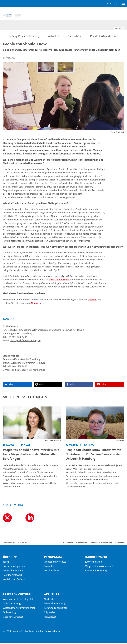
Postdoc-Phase (52, 572)
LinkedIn (92, 301)
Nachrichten (51, 600)
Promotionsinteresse (55, 563)
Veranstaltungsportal (55, 609)
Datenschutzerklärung (102, 544)
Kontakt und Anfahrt (14, 581)
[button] (108, 3)
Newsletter (37, 304)
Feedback (69, 544)
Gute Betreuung (12, 605)
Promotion (50, 567)
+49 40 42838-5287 (17, 338)
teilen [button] (11, 386)
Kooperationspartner (14, 567)
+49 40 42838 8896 (17, 368)
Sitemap (120, 544)
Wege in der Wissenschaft (99, 567)
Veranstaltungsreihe (59, 281)
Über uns (10, 558)
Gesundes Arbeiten (13, 618)
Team (6, 563)
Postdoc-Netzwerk (13, 576)
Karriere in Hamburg (96, 572)
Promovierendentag (55, 605)
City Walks (50, 614)
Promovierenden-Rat (14, 572)
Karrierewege (96, 558)
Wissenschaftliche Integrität (18, 600)
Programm (53, 558)
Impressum (83, 544)
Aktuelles (52, 596)
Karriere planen (94, 563)
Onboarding (9, 614)
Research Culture (17, 596)
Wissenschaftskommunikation (19, 609)
